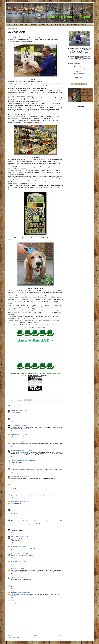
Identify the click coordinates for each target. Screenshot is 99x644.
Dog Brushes (21, 402)
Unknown (13, 494)
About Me (15, 24)
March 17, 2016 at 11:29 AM (25, 509)
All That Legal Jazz (59, 24)
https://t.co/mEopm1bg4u (45, 325)
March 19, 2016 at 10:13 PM (23, 585)
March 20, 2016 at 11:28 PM (24, 593)
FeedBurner (82, 74)
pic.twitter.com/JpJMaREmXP (35, 326)
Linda (12, 578)
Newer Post (10, 636)
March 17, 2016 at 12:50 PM (25, 529)
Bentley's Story (23, 24)
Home (8, 24)
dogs (29, 402)
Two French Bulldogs (15, 484)
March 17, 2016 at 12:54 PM (24, 536)
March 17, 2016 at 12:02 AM (21, 411)
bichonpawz (14, 434)
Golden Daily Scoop (15, 477)
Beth (12, 569)
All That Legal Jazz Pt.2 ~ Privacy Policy (77, 24)
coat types (34, 318)
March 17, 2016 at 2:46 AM (25, 418)
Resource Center (32, 111)
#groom (55, 325)
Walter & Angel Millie (15, 529)
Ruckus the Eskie (40, 373)
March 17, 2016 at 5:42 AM (22, 426)
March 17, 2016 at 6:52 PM (21, 561)
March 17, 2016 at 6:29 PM (23, 554)
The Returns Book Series (46, 24)
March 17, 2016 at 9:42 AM (27, 451)
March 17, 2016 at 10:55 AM (21, 494)
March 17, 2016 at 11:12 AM (22, 502)
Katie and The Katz (15, 509)
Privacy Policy (87, 56)
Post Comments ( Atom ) (18, 638)
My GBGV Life (14, 426)
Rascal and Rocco (15, 593)
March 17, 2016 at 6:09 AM (22, 434)
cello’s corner (14, 502)
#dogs (51, 325)
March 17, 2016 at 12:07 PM (26, 519)
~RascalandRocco (15, 595)
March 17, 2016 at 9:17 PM (19, 569)
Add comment (11, 600)
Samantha (13, 411)
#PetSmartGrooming (15, 402)
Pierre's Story (33, 24)
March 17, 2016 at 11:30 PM (19, 578)
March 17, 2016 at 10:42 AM (26, 484)
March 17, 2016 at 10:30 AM (25, 477)
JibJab (39, 402)
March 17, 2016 (42, 327)
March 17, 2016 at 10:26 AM (18, 468)
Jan (12, 468)
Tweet (79, 109)
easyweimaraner (14, 442)
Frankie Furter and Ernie (16, 451)
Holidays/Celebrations (34, 402)
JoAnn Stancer (14, 585)
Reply (12, 414)
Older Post (60, 636)
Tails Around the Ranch (16, 519)
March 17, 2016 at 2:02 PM (21, 546)
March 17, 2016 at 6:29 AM (23, 442)
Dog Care (25, 402)
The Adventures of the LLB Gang (18, 460)
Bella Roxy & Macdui (15, 418)
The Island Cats (14, 554)
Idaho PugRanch (15, 536)
